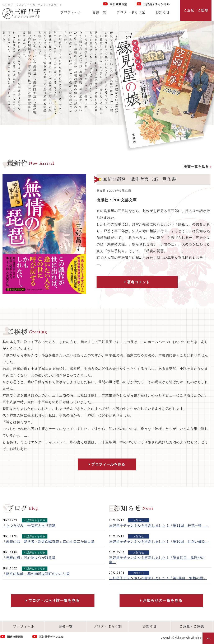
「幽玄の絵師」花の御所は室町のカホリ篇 (36, 574)
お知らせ (163, 13)
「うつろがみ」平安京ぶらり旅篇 (29, 526)
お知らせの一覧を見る (163, 601)
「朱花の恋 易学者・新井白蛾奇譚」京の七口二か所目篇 (49, 542)
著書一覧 (99, 13)
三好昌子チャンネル (153, 4)
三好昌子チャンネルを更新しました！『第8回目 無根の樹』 (158, 579)
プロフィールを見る (108, 465)
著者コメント (127, 282)
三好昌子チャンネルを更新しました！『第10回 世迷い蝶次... (159, 542)
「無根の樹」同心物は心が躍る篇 (29, 558)
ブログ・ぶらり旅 (131, 13)
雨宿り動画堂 (115, 4)
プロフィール (71, 13)
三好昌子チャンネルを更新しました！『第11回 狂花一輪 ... (159, 526)
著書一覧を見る (196, 167)
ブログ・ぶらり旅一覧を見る (54, 601)
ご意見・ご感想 (192, 627)
